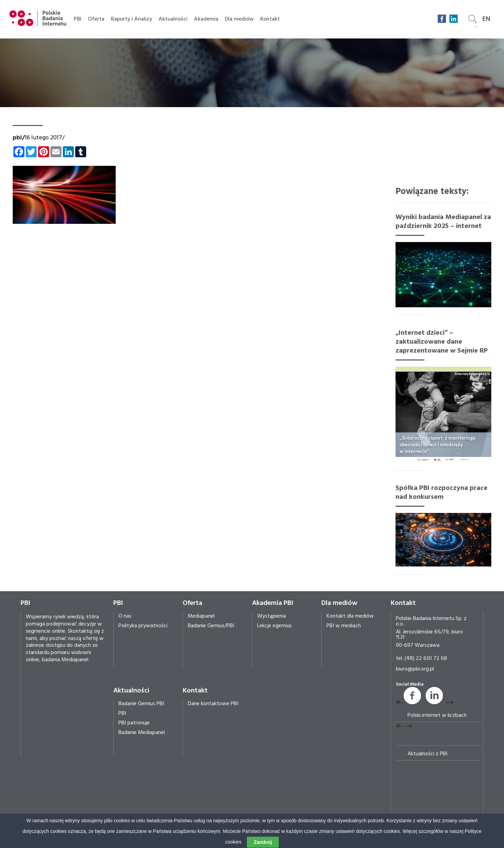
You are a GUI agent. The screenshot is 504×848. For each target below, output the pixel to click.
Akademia (206, 19)
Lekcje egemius (274, 626)
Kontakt (270, 19)
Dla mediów (239, 19)
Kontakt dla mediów (350, 616)
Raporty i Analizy (131, 19)
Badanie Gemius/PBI (211, 626)
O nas (125, 616)
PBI (78, 19)
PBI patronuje (134, 723)
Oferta (96, 19)
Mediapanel (201, 616)
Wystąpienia (272, 616)
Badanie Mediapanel (142, 733)
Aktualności (173, 19)
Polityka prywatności (143, 626)
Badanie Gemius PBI (141, 704)
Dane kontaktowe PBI (213, 704)
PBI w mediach (344, 626)
